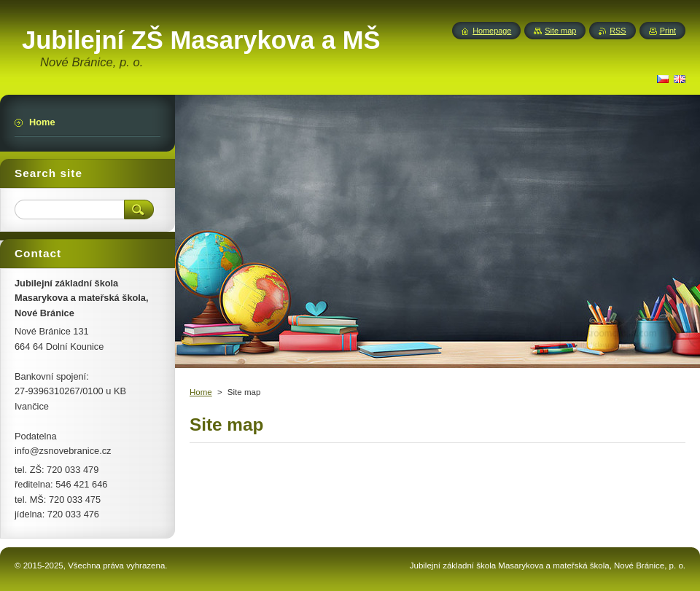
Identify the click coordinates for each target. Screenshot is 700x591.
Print (668, 31)
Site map (560, 31)
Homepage (492, 31)
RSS (618, 31)
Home (201, 392)
